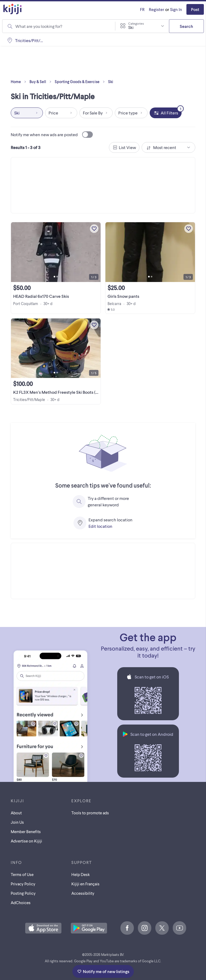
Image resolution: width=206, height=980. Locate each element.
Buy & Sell (42, 82)
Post (195, 9)
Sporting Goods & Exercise (81, 82)
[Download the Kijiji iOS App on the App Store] (43, 929)
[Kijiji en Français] (142, 9)
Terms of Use (22, 874)
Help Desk (81, 874)
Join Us (17, 822)
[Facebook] (127, 928)
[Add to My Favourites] (94, 229)
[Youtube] (179, 928)
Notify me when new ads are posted (52, 135)
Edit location (100, 526)
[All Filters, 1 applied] (166, 113)
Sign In (176, 9)
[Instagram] (145, 928)
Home (20, 82)
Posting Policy (23, 893)
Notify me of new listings (103, 971)
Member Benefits (26, 831)
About (16, 813)
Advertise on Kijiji (26, 841)
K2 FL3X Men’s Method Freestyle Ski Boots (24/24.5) (62, 392)
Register (157, 9)
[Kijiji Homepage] (13, 9)
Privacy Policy (23, 884)
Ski (111, 82)
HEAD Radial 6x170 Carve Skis (41, 296)
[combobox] (142, 26)
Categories (136, 23)
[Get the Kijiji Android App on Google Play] (89, 929)
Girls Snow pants (123, 296)
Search (186, 26)
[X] (162, 928)
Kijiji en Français (85, 884)
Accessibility (83, 893)
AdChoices (21, 903)
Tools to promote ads (90, 813)
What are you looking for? (39, 26)
